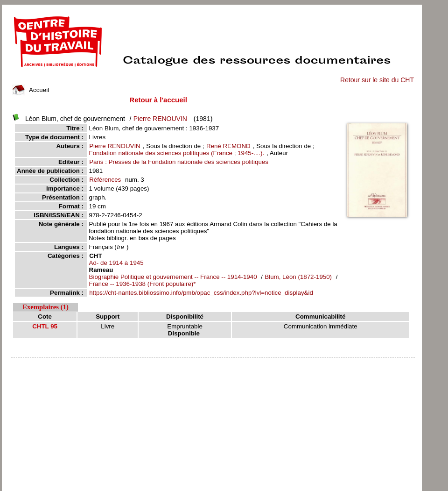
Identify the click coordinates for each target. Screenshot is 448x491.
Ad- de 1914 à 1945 (116, 263)
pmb (213, 364)
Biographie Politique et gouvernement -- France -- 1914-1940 (173, 277)
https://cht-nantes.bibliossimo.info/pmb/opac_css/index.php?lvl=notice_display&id (201, 293)
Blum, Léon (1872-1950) (299, 277)
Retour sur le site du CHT (377, 80)
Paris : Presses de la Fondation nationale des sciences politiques (179, 162)
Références (105, 180)
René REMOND (228, 146)
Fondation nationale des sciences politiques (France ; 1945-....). (177, 153)
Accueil (31, 90)
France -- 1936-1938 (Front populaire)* (143, 284)
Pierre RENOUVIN (160, 119)
